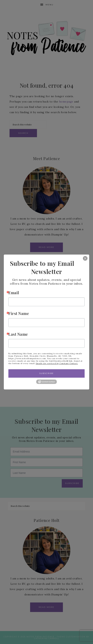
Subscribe (46, 373)
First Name (19, 313)
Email (14, 293)
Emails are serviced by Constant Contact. (57, 363)
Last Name (18, 334)
